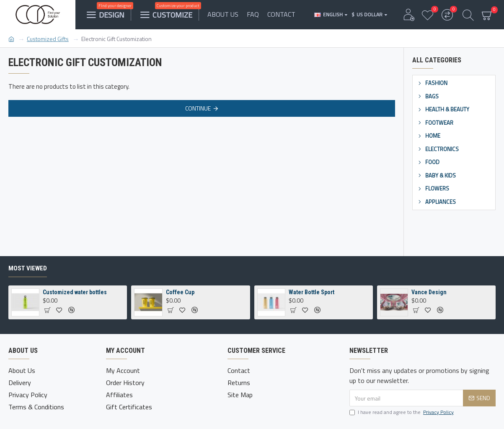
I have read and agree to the (402, 412)
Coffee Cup (180, 292)
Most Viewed (28, 268)
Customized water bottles (75, 292)
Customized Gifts (48, 39)
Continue (198, 108)
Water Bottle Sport (311, 292)
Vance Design (429, 292)
